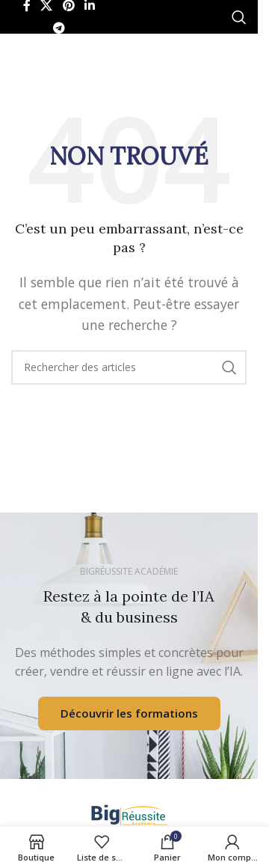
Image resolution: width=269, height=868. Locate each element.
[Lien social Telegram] (59, 28)
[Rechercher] (239, 17)
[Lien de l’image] (129, 813)
